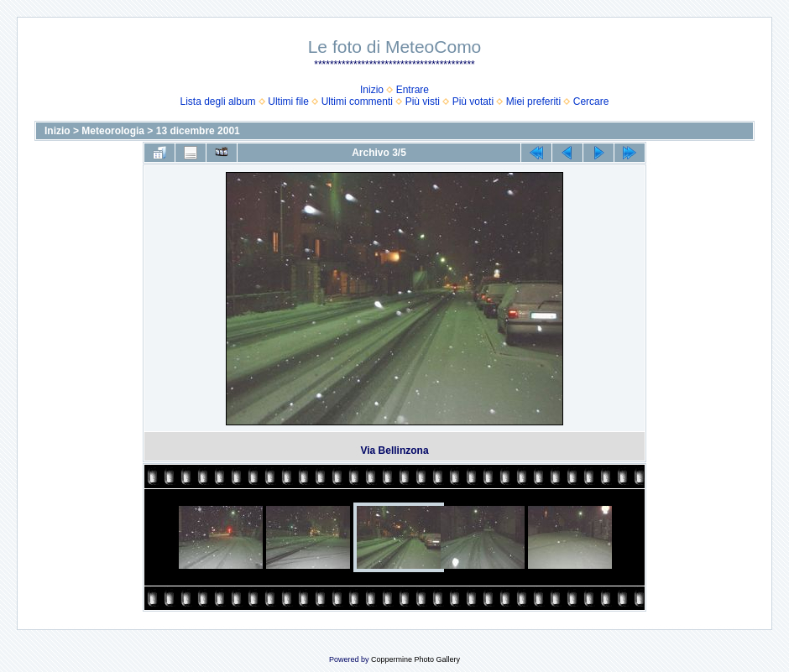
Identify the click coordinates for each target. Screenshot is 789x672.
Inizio (372, 90)
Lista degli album (218, 102)
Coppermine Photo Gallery (415, 659)
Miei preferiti (533, 102)
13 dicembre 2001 (198, 131)
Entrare (413, 90)
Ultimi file (288, 102)
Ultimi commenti (357, 102)
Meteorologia (113, 131)
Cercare (591, 102)
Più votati (473, 102)
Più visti (423, 102)
